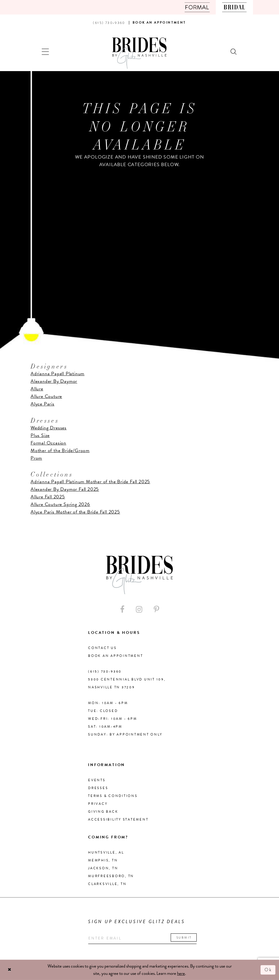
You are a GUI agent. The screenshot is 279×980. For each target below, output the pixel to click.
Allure (37, 389)
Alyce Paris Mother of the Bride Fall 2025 (75, 512)
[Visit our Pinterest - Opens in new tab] (156, 610)
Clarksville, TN (107, 884)
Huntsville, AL (106, 852)
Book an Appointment (115, 656)
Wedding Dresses (49, 428)
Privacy (98, 804)
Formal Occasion (48, 443)
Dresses (98, 788)
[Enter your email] (142, 938)
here (181, 973)
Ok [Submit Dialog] (268, 970)
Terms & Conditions (113, 796)
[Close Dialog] (10, 970)
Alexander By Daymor (54, 381)
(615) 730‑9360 (105, 672)
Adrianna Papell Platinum (57, 374)
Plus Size (40, 435)
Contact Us (102, 648)
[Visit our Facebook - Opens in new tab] (122, 610)
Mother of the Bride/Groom (60, 451)
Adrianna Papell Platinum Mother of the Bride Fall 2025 (90, 482)
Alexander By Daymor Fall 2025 (65, 489)
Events (97, 780)
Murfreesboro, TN (111, 876)
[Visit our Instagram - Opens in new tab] (139, 610)
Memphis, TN (103, 860)
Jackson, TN (103, 868)
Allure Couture (46, 396)
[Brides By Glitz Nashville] (139, 53)
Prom (36, 458)
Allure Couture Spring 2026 (60, 504)
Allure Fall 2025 (48, 497)
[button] (46, 51)
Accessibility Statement (118, 819)
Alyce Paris (43, 404)
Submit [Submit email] (184, 937)
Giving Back (103, 812)
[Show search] (234, 51)
